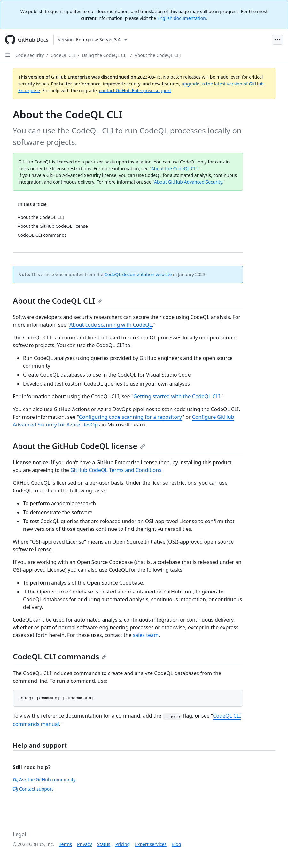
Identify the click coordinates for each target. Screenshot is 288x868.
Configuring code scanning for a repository (131, 417)
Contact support (33, 789)
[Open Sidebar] (8, 55)
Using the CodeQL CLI (105, 55)
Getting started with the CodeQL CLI (177, 396)
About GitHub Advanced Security (188, 182)
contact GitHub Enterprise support (135, 90)
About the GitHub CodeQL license (79, 446)
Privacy (85, 844)
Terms (66, 844)
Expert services (151, 844)
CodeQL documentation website (138, 274)
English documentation (182, 18)
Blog (176, 844)
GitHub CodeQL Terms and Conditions (116, 470)
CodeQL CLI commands (60, 656)
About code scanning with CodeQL (111, 325)
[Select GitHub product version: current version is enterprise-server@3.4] (92, 40)
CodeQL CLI (63, 55)
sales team (146, 635)
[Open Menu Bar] (277, 40)
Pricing (123, 844)
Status (104, 844)
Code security (30, 55)
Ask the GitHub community (44, 780)
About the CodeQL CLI (158, 55)
